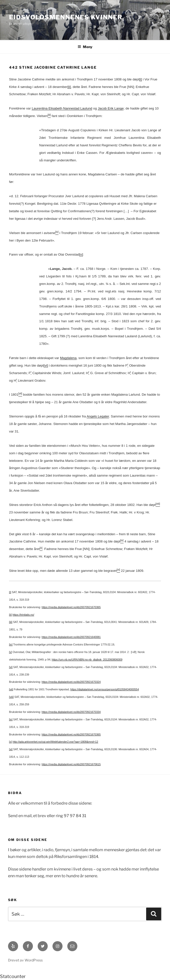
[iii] (11, 622)
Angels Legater (98, 416)
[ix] (11, 719)
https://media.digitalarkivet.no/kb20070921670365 (71, 607)
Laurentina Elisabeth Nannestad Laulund (62, 108)
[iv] (11, 644)
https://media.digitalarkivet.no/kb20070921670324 (71, 682)
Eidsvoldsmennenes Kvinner (66, 17)
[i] (141, 79)
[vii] (11, 689)
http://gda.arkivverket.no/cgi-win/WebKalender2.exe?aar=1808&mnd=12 (55, 742)
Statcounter (13, 976)
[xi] (11, 749)
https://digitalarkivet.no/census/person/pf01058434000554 (105, 689)
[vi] (46, 365)
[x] (10, 742)
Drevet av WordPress (25, 960)
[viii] (11, 697)
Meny (85, 47)
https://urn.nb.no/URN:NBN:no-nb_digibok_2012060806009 (87, 660)
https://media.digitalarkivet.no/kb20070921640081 (71, 637)
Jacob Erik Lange (111, 108)
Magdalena (68, 358)
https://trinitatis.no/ (23, 615)
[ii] (69, 87)
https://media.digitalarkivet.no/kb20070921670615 (71, 764)
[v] (81, 254)
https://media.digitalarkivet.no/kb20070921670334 (71, 712)
